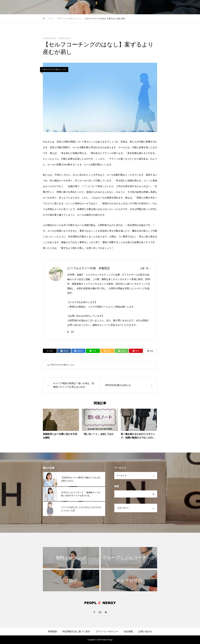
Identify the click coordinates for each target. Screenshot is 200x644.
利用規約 (53, 631)
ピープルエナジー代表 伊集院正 (89, 268)
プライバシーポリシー (107, 631)
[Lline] (93, 351)
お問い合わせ (145, 631)
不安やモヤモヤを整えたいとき (54, 69)
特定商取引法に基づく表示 (76, 631)
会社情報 (128, 631)
